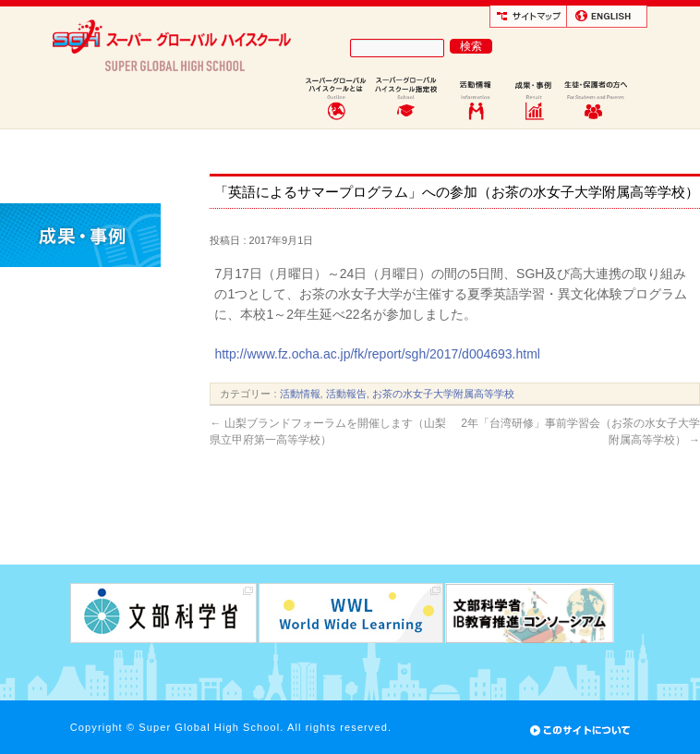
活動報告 (346, 394)
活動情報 (300, 394)
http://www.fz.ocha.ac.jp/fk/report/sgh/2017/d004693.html (377, 354)
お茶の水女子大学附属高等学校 (443, 394)
